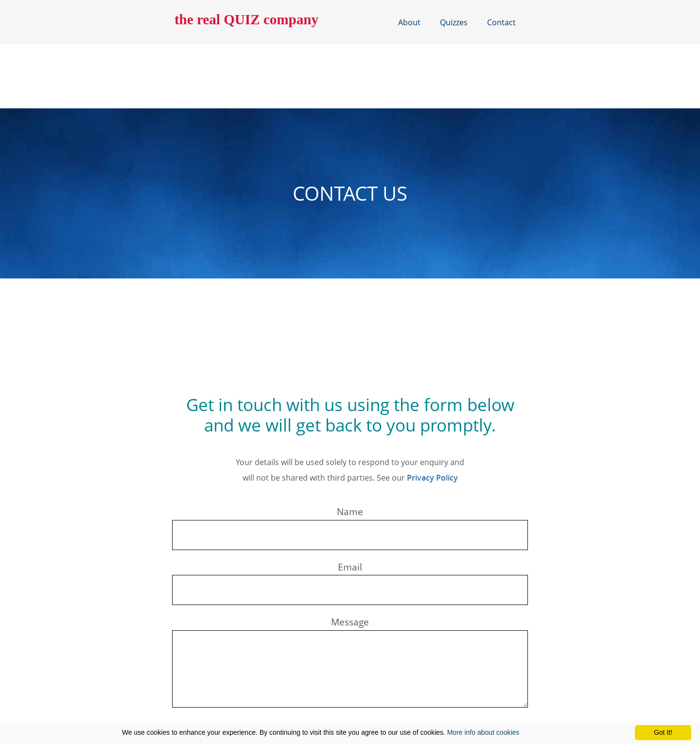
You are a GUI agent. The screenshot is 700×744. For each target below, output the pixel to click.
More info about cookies (483, 732)
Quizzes (454, 22)
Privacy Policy (427, 477)
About (410, 22)
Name (350, 511)
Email (350, 567)
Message (350, 622)
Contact (500, 22)
